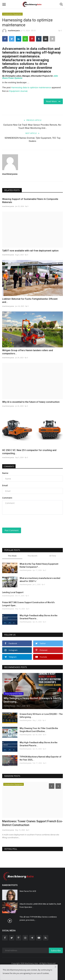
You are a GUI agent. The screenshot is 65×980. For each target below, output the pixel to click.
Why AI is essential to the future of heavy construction (31, 402)
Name (5, 473)
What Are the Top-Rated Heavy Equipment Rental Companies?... (39, 565)
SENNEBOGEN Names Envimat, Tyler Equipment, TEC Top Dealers (32, 140)
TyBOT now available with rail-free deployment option (30, 251)
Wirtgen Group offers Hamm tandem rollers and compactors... (28, 352)
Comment (7, 498)
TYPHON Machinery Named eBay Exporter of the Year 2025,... (40, 758)
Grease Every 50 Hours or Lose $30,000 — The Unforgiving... (41, 716)
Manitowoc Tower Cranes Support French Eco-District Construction (32, 823)
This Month (32, 556)
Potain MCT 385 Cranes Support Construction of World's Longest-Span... (28, 604)
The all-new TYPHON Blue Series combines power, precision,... (38, 918)
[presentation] (20, 521)
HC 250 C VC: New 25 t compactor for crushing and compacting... (29, 452)
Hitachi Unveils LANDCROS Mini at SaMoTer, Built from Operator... (40, 906)
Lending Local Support (13, 592)
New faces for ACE (28, 891)
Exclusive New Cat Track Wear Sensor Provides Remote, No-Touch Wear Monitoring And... (32, 126)
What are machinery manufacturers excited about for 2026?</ (40, 580)
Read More (53, 101)
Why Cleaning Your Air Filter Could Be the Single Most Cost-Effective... (39, 730)
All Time (53, 556)
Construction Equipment (12, 14)
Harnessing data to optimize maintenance (31, 87)
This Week (12, 556)
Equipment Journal (18, 91)
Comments (9, 466)
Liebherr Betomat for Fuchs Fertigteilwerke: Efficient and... (30, 300)
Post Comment (12, 530)
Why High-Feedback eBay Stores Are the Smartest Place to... (38, 617)
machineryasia (11, 31)
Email (5, 485)
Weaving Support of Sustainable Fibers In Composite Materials (30, 201)
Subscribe (56, 950)
